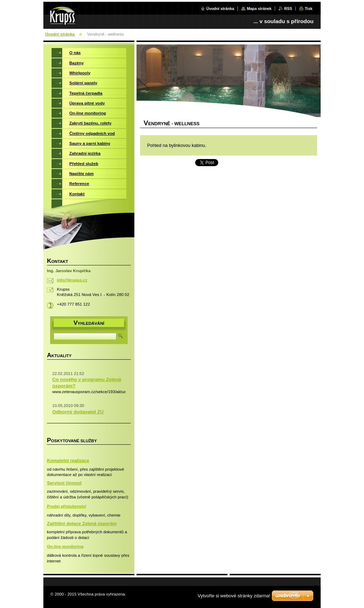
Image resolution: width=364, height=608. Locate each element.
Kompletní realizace (68, 461)
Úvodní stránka (220, 9)
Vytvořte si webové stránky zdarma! (234, 596)
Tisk (309, 9)
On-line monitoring (65, 546)
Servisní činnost (64, 483)
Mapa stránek (259, 9)
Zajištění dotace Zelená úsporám (82, 524)
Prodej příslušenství (66, 506)
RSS (288, 9)
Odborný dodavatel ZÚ (78, 412)
